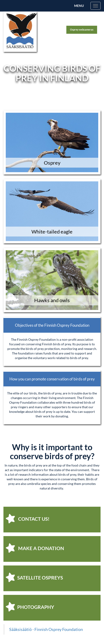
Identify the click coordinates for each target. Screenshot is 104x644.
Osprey (52, 163)
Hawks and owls (52, 300)
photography (30, 607)
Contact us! (28, 519)
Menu (79, 6)
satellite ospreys (34, 577)
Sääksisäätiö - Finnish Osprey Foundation (46, 629)
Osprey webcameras (82, 30)
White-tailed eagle (52, 232)
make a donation (35, 548)
